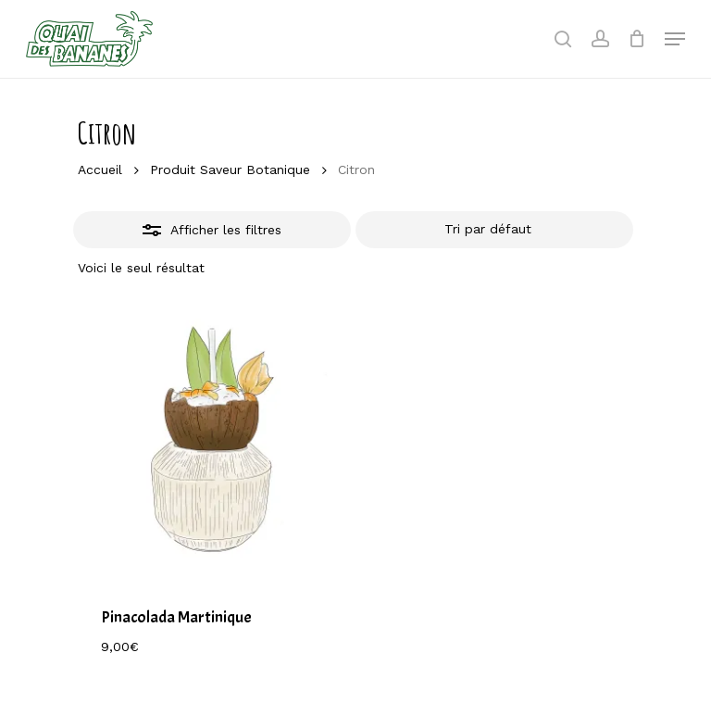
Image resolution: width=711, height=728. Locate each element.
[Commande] (494, 230)
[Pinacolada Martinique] (213, 443)
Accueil (100, 169)
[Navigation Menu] (675, 39)
